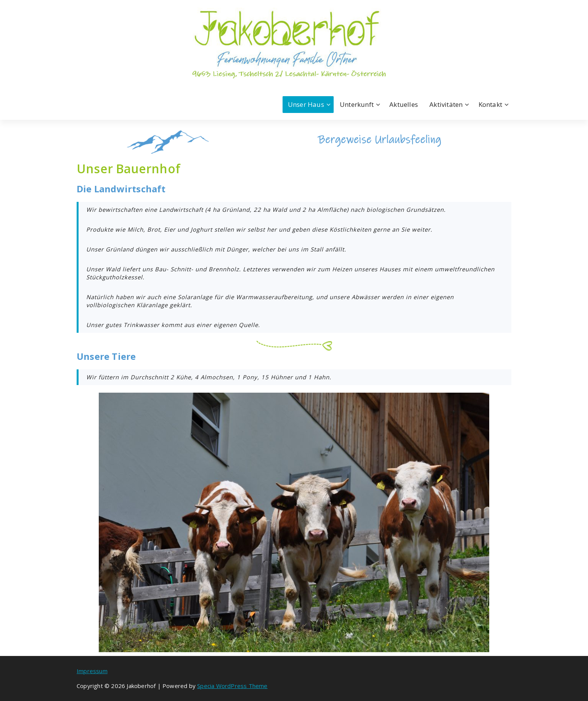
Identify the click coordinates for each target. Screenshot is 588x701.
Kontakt (490, 104)
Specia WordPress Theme (232, 686)
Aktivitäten (446, 104)
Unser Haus (306, 104)
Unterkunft (357, 104)
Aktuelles (404, 104)
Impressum (92, 671)
